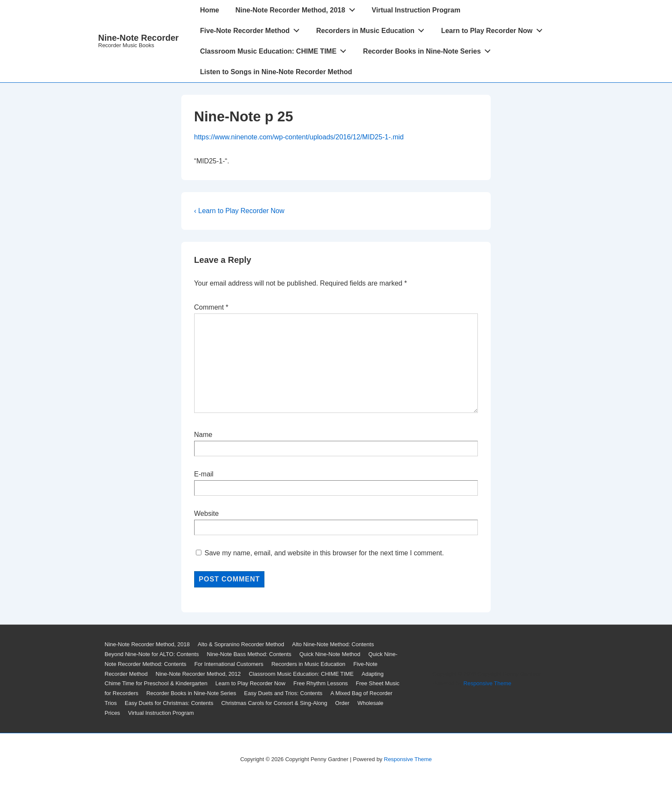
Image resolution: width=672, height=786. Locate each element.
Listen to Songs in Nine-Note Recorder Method (276, 72)
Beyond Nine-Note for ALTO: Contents (152, 654)
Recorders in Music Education (373, 29)
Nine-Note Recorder (138, 38)
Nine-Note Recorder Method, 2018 (297, 8)
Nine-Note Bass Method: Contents (249, 654)
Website (207, 513)
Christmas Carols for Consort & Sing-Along (274, 703)
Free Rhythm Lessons (320, 683)
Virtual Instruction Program (416, 10)
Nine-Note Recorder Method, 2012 (198, 674)
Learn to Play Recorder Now (494, 29)
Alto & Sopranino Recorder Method (241, 644)
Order (342, 703)
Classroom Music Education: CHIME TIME (276, 49)
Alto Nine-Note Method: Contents (333, 644)
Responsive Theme (487, 683)
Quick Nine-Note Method (330, 654)
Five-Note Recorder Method (252, 29)
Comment (211, 307)
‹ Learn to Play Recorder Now (239, 211)
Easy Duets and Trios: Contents (283, 693)
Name (203, 435)
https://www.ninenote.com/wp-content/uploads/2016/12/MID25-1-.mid (299, 137)
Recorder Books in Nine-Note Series (429, 49)
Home (210, 10)
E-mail (204, 474)
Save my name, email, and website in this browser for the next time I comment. (324, 553)
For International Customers (229, 664)
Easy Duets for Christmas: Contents (169, 703)
